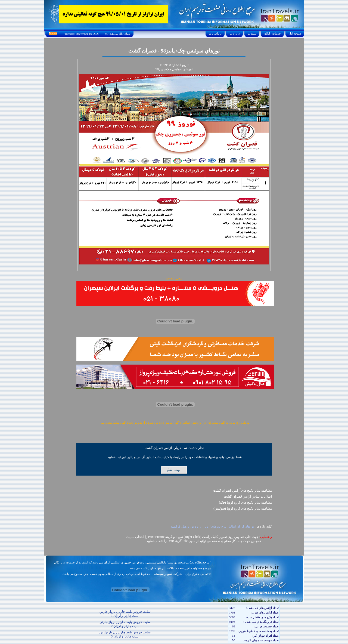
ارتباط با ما (215, 33)
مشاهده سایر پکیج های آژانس (243, 491)
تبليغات (252, 33)
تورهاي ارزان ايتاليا (241, 526)
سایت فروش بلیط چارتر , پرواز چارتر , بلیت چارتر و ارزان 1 (125, 614)
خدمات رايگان (272, 33)
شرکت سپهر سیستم (168, 574)
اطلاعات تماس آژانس (248, 497)
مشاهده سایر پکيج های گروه (245, 503)
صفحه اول (295, 33)
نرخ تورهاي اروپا (215, 526)
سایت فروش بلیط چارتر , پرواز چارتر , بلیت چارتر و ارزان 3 (125, 634)
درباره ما (235, 33)
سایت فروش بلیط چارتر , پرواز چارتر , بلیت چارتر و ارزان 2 (125, 624)
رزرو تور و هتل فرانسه (186, 526)
